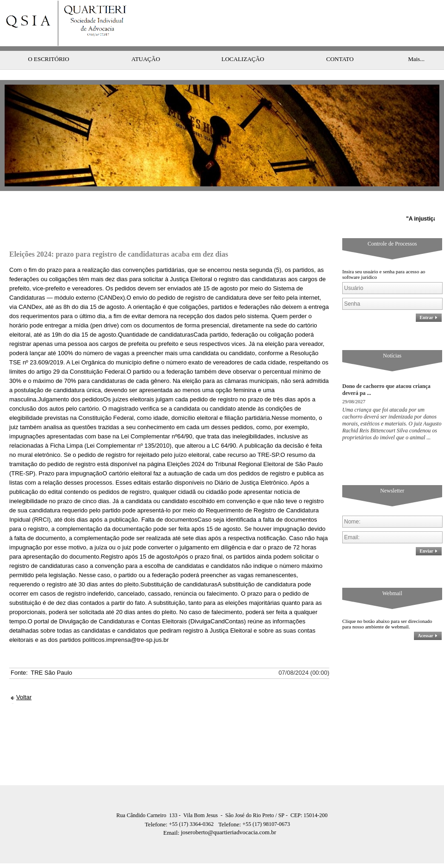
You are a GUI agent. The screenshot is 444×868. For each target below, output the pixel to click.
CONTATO (340, 40)
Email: (172, 814)
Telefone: (157, 806)
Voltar (24, 679)
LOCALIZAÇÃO (243, 40)
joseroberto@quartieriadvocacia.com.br (220, 814)
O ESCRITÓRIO (48, 40)
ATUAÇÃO (146, 40)
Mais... (416, 40)
